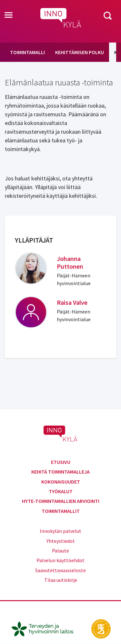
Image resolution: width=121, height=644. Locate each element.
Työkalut (61, 491)
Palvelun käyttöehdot (60, 560)
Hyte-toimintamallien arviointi (61, 501)
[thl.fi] (46, 628)
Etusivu (61, 462)
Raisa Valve (72, 302)
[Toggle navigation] (9, 15)
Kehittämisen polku (80, 52)
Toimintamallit (61, 511)
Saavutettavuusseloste (60, 570)
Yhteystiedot (61, 541)
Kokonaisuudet (61, 482)
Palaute (60, 551)
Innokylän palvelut (60, 531)
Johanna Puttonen (70, 262)
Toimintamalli (27, 52)
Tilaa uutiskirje (61, 580)
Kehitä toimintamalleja (60, 472)
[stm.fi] (101, 628)
